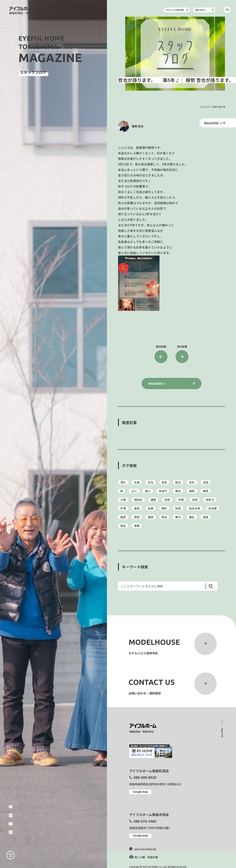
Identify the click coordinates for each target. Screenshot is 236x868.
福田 (151, 517)
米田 (167, 500)
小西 (123, 500)
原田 (137, 517)
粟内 (178, 517)
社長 (137, 482)
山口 (134, 491)
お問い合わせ (204, 10)
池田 (195, 500)
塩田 (123, 517)
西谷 (164, 517)
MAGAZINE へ (215, 123)
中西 (181, 500)
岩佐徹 (213, 508)
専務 (137, 526)
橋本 (178, 491)
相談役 (138, 500)
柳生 (123, 526)
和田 (178, 508)
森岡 (192, 491)
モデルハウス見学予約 (177, 10)
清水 (123, 482)
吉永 (151, 482)
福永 (192, 517)
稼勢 (206, 491)
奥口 (148, 491)
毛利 (192, 482)
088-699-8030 (145, 777)
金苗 (164, 482)
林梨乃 (210, 500)
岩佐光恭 (195, 508)
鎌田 (153, 500)
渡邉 (206, 517)
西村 (164, 508)
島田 (137, 508)
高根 (151, 508)
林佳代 (163, 491)
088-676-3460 (145, 821)
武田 (206, 482)
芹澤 (123, 508)
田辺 (178, 482)
